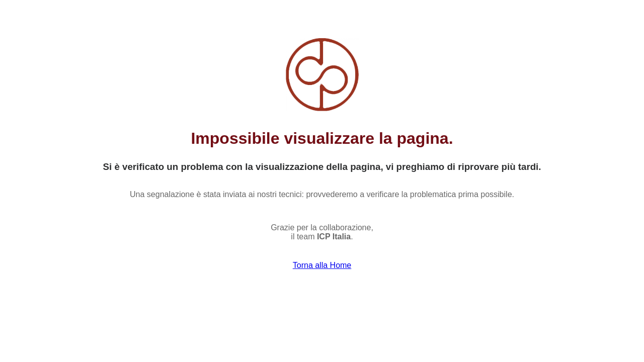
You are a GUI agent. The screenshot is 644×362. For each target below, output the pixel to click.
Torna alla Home (322, 265)
